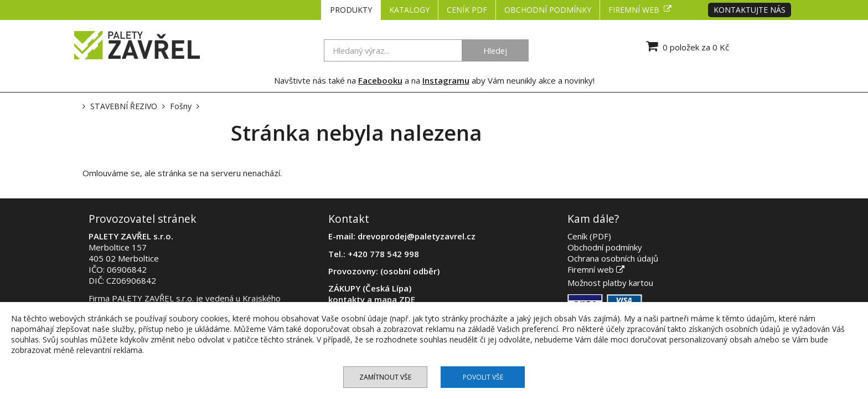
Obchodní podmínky (548, 10)
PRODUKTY (351, 10)
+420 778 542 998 (383, 254)
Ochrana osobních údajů (613, 258)
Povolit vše (483, 377)
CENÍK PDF (467, 10)
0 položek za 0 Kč (686, 46)
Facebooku (380, 80)
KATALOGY (409, 10)
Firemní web (640, 10)
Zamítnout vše (385, 377)
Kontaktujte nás (750, 10)
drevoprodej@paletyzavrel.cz (417, 236)
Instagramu (446, 80)
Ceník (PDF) (589, 236)
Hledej (495, 50)
